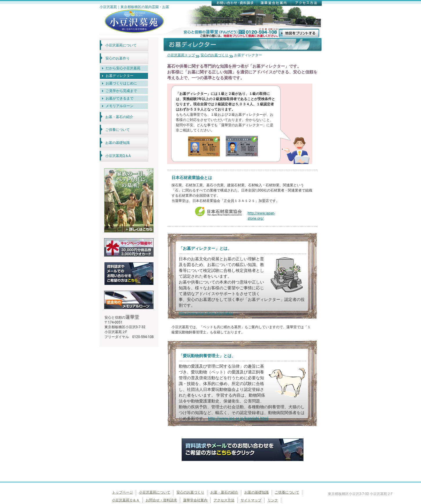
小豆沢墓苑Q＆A (118, 156)
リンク (273, 500)
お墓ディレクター (120, 76)
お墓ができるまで (120, 98)
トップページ (122, 492)
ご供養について (118, 130)
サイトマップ (251, 500)
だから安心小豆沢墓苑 (123, 68)
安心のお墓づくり (214, 55)
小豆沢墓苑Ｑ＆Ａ (126, 500)
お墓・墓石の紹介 (119, 117)
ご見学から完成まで (121, 91)
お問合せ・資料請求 (161, 500)
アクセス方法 (224, 500)
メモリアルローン (120, 106)
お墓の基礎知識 (118, 143)
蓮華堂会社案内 (195, 500)
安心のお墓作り (118, 58)
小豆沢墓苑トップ (181, 55)
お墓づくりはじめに (121, 83)
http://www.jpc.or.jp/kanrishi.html (238, 418)
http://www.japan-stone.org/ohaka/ (206, 313)
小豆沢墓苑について (121, 45)
